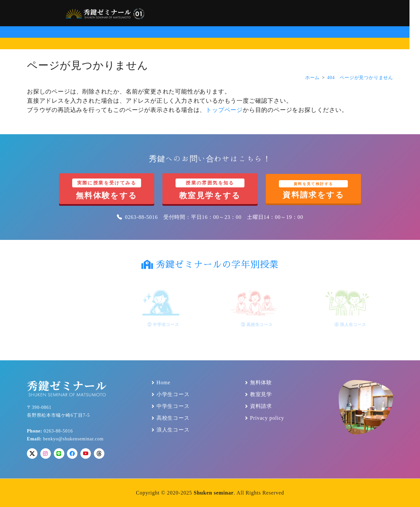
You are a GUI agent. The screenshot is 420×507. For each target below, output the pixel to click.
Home (163, 383)
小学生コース (173, 394)
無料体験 (261, 383)
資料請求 (261, 406)
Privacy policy (267, 418)
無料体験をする (107, 189)
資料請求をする (313, 190)
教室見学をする (210, 189)
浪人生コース (173, 430)
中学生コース (173, 406)
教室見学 (261, 394)
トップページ (224, 110)
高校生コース (173, 418)
